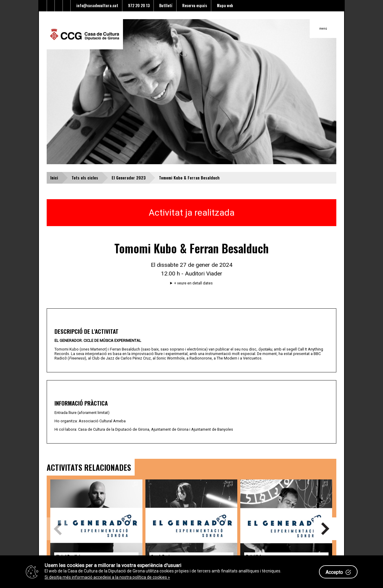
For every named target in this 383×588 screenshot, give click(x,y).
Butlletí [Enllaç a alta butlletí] (165, 6)
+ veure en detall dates (193, 283)
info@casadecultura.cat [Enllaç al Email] (96, 6)
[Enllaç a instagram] (67, 6)
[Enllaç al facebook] (51, 6)
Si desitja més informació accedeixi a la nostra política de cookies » (107, 577)
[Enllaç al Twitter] (43, 6)
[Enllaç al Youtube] (59, 6)
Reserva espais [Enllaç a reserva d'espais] (194, 6)
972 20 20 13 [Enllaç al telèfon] (138, 6)
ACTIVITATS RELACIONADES (89, 467)
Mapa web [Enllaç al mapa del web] (224, 6)
